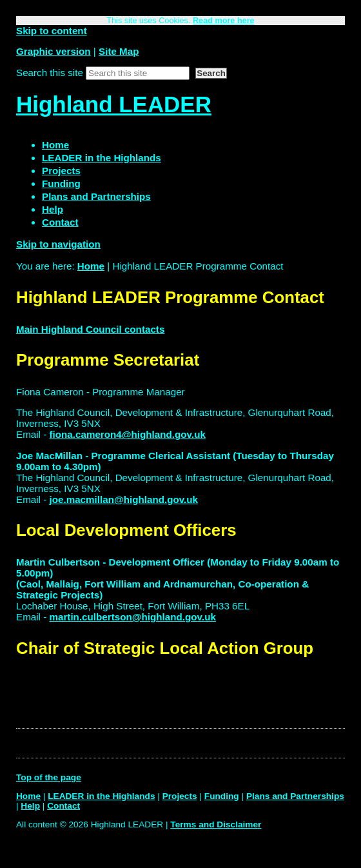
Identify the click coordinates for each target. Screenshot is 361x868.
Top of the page (49, 777)
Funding (222, 796)
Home (91, 266)
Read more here (224, 21)
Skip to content (52, 31)
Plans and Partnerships (295, 796)
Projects (180, 796)
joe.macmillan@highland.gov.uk (123, 499)
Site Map (119, 51)
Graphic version (54, 51)
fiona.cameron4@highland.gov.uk (127, 434)
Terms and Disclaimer (216, 824)
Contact (63, 806)
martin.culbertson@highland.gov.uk (132, 617)
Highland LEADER (114, 104)
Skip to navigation (58, 244)
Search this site (50, 73)
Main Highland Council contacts (90, 329)
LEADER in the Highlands (101, 796)
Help (30, 806)
